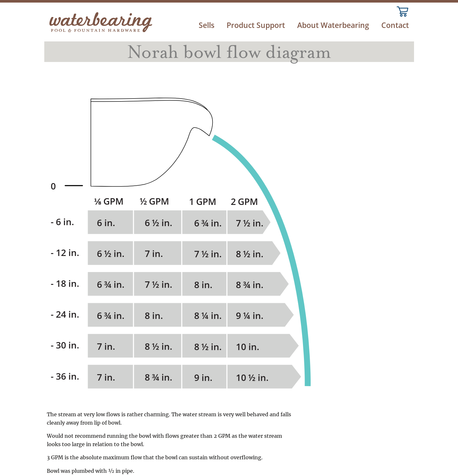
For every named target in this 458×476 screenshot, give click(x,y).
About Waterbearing (333, 25)
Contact (395, 25)
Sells (207, 25)
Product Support (256, 25)
